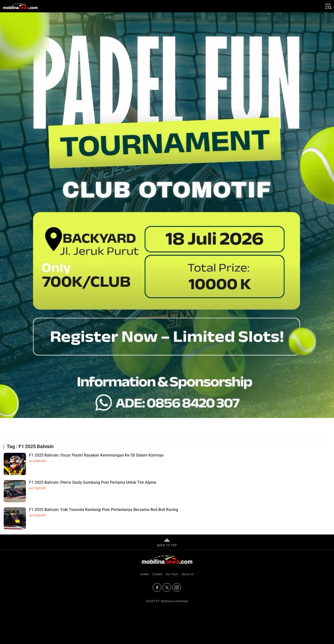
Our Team (172, 574)
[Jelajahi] (328, 6)
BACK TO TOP (167, 542)
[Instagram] (177, 587)
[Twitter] (167, 587)
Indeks (145, 574)
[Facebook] (157, 587)
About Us (188, 574)
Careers (157, 574)
